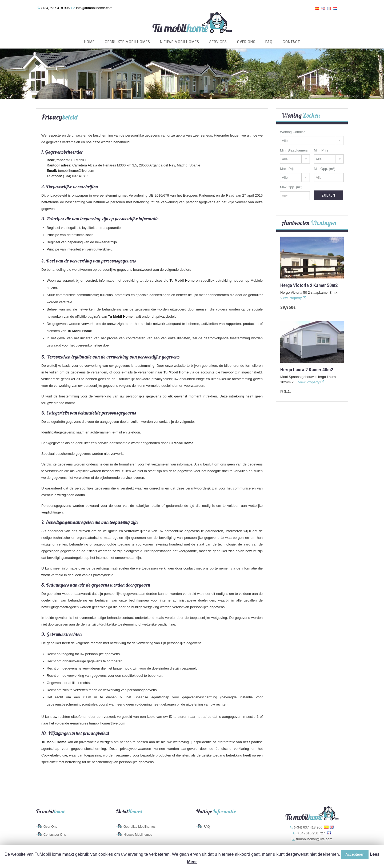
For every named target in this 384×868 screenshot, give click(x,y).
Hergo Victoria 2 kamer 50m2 (309, 285)
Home (89, 42)
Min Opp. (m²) (325, 169)
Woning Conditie (293, 132)
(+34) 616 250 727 (311, 833)
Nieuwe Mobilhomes (180, 42)
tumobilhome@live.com (76, 171)
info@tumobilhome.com (94, 8)
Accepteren (355, 854)
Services (218, 42)
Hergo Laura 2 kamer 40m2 (307, 370)
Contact (291, 42)
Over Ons (246, 42)
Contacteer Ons (55, 835)
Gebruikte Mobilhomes (127, 42)
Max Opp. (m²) (291, 187)
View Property (293, 298)
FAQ (269, 42)
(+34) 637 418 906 (56, 8)
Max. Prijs (288, 169)
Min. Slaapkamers (294, 150)
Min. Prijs (321, 150)
